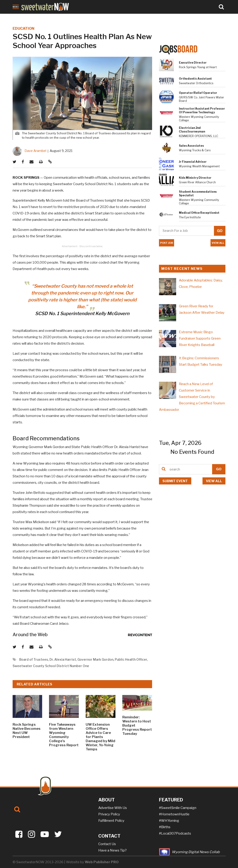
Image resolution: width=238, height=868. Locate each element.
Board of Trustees (34, 659)
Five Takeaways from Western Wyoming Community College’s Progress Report (64, 735)
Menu (16, 7)
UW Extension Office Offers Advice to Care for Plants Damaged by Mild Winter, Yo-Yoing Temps (100, 737)
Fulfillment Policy (111, 821)
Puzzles (110, 17)
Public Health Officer (131, 659)
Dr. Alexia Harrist (63, 659)
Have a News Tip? (112, 850)
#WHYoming (169, 821)
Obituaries (33, 17)
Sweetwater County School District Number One (51, 666)
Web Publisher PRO (102, 862)
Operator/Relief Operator (198, 93)
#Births (165, 827)
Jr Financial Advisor (193, 162)
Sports (72, 17)
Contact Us (107, 844)
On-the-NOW (91, 17)
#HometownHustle (174, 814)
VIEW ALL (218, 243)
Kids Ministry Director (195, 178)
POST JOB (167, 243)
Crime (49, 17)
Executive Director (193, 63)
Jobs (60, 17)
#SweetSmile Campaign (178, 808)
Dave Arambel (35, 151)
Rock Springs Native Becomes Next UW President (27, 731)
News (17, 17)
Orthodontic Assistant (195, 79)
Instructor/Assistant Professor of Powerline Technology (202, 110)
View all (214, 481)
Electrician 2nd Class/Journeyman (192, 130)
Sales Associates (191, 146)
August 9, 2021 (61, 151)
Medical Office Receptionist (199, 213)
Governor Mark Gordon (95, 659)
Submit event (175, 481)
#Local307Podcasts (175, 833)
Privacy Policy (109, 814)
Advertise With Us (113, 808)
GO (219, 469)
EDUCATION (23, 28)
